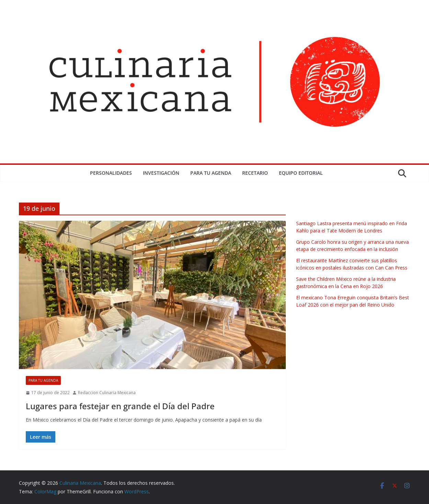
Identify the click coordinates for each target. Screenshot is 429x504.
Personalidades (111, 173)
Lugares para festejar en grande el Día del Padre (120, 406)
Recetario (255, 173)
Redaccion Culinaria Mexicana (107, 393)
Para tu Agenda (211, 173)
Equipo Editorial (301, 173)
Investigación (161, 173)
